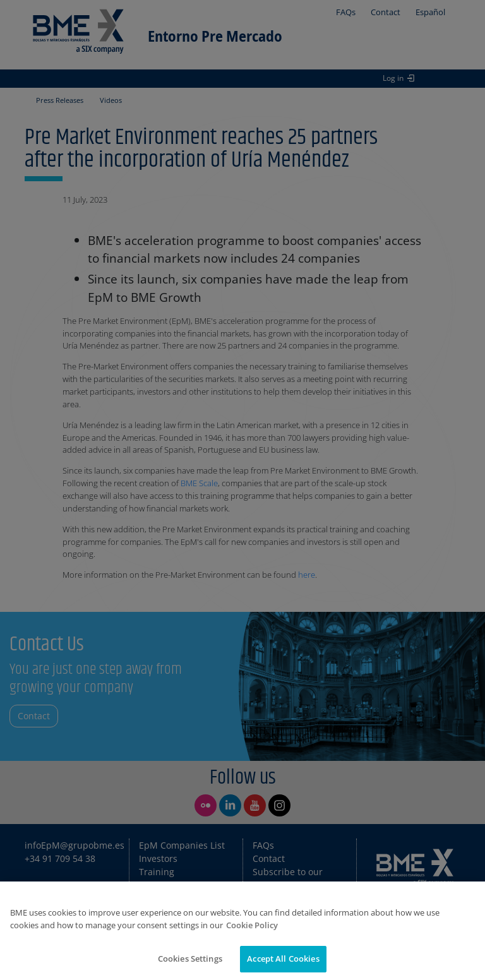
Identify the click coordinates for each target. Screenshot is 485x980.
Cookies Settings (190, 959)
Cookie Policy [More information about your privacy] (252, 925)
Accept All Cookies (283, 959)
